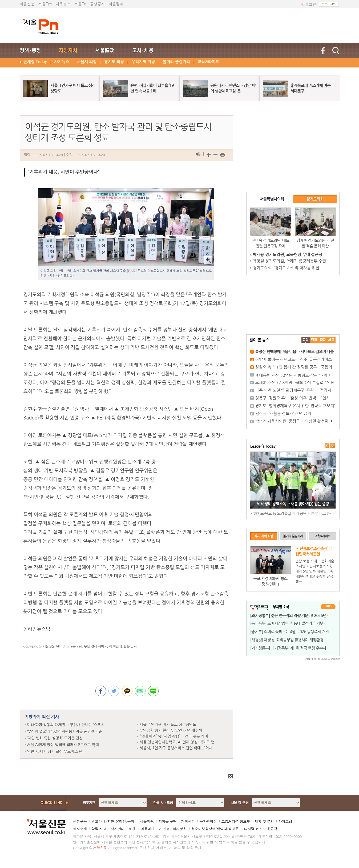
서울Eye (45, 4)
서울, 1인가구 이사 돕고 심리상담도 (168, 725)
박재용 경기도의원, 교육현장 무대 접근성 (288, 255)
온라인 (121, 821)
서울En (80, 4)
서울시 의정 (87, 62)
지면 (111, 821)
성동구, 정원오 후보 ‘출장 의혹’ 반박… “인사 (293, 398)
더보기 (328, 607)
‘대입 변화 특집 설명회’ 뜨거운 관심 (55, 738)
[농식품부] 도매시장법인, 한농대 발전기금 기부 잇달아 (293, 623)
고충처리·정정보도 (236, 821)
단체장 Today (35, 62)
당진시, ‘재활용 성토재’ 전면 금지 (283, 413)
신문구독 (80, 821)
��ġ (314, 340)
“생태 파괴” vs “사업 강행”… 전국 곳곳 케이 (174, 736)
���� (306, 340)
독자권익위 (208, 821)
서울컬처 (116, 4)
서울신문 (27, 4)
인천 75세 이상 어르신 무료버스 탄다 (57, 751)
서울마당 (147, 821)
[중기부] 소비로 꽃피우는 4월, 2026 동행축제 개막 (290, 632)
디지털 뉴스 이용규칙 (260, 829)
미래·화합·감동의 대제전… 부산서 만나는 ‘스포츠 (66, 725)
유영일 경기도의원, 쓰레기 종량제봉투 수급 (290, 261)
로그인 (311, 4)
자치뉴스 (62, 62)
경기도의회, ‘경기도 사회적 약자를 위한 (286, 268)
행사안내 (118, 829)
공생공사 (98, 4)
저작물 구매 (167, 821)
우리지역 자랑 (143, 62)
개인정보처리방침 (173, 829)
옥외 (131, 821)
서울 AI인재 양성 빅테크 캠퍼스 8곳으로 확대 (63, 745)
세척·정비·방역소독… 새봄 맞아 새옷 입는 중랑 (293, 504)
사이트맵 (285, 821)
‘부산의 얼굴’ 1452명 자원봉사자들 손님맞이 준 (65, 731)
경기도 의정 (114, 62)
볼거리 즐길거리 (176, 62)
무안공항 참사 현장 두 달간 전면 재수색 (171, 730)
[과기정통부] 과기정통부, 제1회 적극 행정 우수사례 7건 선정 (297, 648)
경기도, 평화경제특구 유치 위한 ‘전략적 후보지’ (295, 406)
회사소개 (80, 829)
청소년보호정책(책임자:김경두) (215, 829)
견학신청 (188, 821)
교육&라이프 (208, 62)
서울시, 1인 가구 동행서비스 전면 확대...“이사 (176, 748)
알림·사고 (99, 829)
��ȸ (331, 340)
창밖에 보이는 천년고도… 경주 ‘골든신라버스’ (294, 359)
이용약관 (147, 829)
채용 (132, 829)
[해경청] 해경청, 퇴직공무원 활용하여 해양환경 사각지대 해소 (298, 640)
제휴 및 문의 (264, 821)
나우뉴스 (63, 4)
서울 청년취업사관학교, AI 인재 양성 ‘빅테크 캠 (177, 742)
